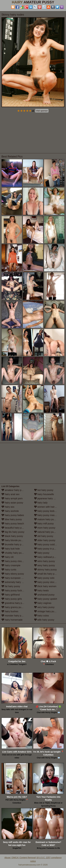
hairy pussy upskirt (46, 599)
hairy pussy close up (14, 561)
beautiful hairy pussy (14, 528)
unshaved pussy (44, 595)
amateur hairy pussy (14, 490)
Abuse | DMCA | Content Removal (20, 858)
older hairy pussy (45, 540)
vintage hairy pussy (46, 611)
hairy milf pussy (44, 524)
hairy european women (15, 578)
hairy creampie (11, 565)
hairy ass (8, 507)
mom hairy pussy (45, 528)
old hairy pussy (44, 536)
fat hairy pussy (11, 586)
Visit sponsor (42, 111)
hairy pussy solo (44, 578)
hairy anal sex (10, 494)
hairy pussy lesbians (46, 511)
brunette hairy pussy (14, 544)
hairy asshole (10, 511)
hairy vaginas (43, 603)
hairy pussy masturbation (49, 515)
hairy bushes (10, 611)
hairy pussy (42, 553)
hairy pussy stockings (47, 582)
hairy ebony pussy (13, 574)
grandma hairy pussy (14, 603)
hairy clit (7, 557)
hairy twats (41, 590)
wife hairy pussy (44, 620)
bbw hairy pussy (12, 519)
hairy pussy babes (13, 515)
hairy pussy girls (12, 599)
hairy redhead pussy (46, 557)
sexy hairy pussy (45, 565)
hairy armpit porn (12, 498)
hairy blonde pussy (13, 540)
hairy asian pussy (12, 503)
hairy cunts (9, 570)
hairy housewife (44, 494)
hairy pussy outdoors (47, 544)
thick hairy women (45, 586)
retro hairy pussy (45, 561)
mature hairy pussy (46, 519)
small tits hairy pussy (47, 574)
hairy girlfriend (11, 595)
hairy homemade (12, 620)
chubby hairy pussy (13, 553)
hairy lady (41, 503)
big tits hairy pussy (13, 532)
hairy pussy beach (13, 524)
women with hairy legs (47, 507)
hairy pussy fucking (13, 590)
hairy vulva (41, 616)
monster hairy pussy (14, 616)
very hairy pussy (44, 607)
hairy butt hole (11, 549)
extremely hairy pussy (15, 582)
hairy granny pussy (13, 607)
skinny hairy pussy (45, 570)
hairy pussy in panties (47, 549)
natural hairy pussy (46, 532)
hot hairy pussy (44, 490)
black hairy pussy (12, 536)
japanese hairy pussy (47, 498)
